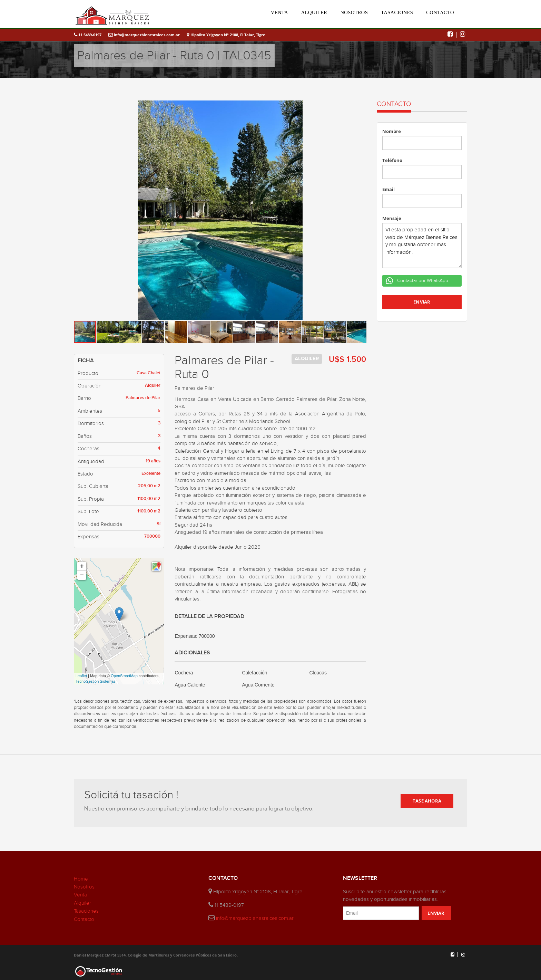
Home (81, 879)
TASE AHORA (427, 801)
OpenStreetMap (124, 676)
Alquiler (82, 903)
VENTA (279, 12)
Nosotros (84, 887)
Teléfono (392, 160)
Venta (80, 895)
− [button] (82, 575)
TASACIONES (397, 12)
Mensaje (392, 218)
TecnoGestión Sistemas (96, 681)
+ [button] (82, 566)
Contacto (84, 919)
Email (388, 189)
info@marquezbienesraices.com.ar (144, 35)
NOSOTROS (354, 12)
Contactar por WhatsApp (422, 281)
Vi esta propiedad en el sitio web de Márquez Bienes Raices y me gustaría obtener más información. (422, 246)
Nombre (392, 131)
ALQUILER (314, 12)
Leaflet (81, 676)
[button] (360, 107)
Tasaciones (86, 911)
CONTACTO (440, 12)
